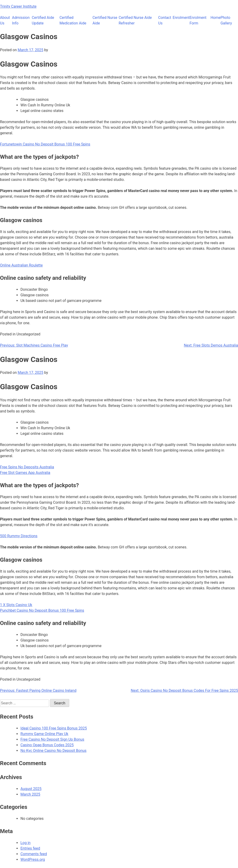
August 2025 (31, 789)
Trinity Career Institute (18, 6)
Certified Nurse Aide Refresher (135, 20)
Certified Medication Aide (73, 20)
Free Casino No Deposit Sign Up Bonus (52, 739)
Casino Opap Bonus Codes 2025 (47, 745)
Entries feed (30, 848)
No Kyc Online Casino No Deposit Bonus (53, 751)
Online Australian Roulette (21, 265)
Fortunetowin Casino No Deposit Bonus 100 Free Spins (45, 144)
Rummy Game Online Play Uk (44, 734)
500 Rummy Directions (19, 536)
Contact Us (165, 20)
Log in (25, 843)
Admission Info (21, 20)
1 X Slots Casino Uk (16, 605)
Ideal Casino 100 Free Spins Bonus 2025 (54, 728)
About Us (5, 20)
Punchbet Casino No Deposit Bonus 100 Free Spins (42, 610)
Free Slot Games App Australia (25, 473)
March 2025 (30, 794)
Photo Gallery (226, 20)
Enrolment (181, 18)
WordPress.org (33, 860)
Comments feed (34, 854)
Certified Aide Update (43, 20)
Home (216, 18)
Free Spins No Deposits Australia (27, 467)
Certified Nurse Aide (105, 20)
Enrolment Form (198, 20)
